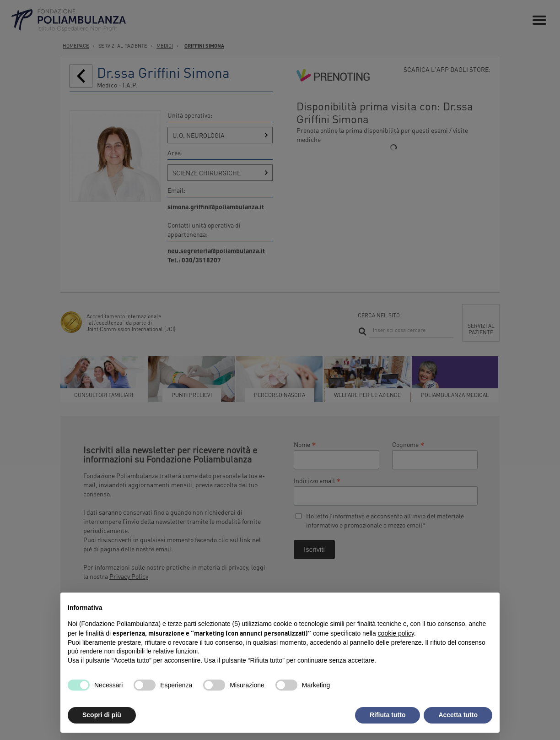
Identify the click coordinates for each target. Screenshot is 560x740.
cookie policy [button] (396, 633)
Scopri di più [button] (102, 715)
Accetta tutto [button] (458, 715)
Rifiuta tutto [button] (388, 715)
